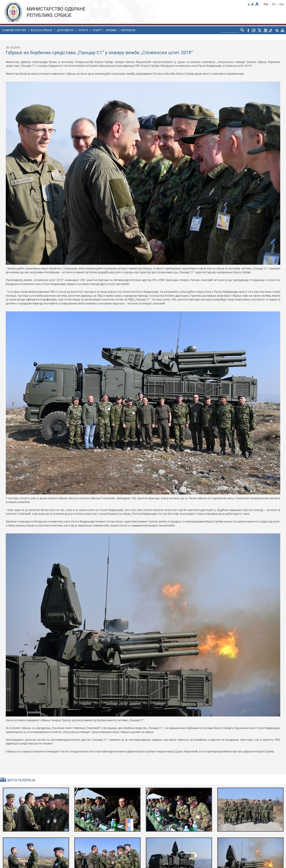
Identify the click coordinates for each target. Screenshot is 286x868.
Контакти (128, 30)
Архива (111, 30)
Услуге (83, 30)
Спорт (97, 30)
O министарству (14, 30)
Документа (65, 30)
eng (281, 4)
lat (274, 4)
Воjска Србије (42, 30)
